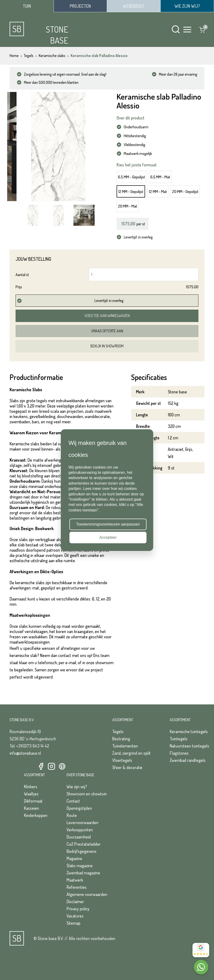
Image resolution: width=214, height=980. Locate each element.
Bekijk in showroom (107, 346)
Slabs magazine (80, 866)
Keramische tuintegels (189, 731)
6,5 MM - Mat (160, 177)
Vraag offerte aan (107, 331)
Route (72, 815)
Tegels (118, 731)
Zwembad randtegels (188, 760)
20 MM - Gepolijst (185, 191)
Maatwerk (75, 880)
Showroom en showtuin (87, 794)
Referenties (77, 887)
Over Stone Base (80, 775)
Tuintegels (179, 739)
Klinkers (31, 787)
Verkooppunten (80, 830)
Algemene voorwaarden (87, 894)
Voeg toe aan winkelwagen (107, 316)
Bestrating (121, 739)
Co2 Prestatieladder (84, 844)
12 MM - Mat (158, 191)
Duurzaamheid (79, 837)
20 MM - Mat (128, 206)
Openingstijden (79, 808)
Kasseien (31, 808)
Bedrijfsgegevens (82, 851)
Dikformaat (33, 801)
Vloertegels (122, 760)
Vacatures (75, 916)
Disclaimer (75, 901)
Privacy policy (78, 909)
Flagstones (179, 753)
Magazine (74, 858)
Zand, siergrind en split (131, 753)
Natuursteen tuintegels (189, 746)
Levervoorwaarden (82, 822)
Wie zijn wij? (77, 787)
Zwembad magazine (83, 873)
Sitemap (73, 923)
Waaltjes (31, 794)
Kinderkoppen (36, 815)
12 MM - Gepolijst (131, 191)
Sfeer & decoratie (127, 767)
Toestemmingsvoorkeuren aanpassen (108, 524)
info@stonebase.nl (25, 753)
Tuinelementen (125, 746)
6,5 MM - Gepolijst (132, 177)
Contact (73, 801)
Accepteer (108, 537)
